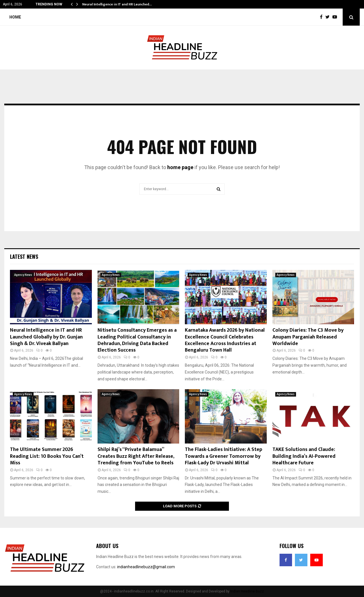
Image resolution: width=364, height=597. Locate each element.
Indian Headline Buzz (247, 591)
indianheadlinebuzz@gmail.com (146, 567)
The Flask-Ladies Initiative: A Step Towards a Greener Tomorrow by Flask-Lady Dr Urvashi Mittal (224, 456)
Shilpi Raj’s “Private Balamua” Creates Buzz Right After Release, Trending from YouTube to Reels (136, 456)
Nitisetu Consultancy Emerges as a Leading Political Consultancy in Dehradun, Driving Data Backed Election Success (137, 340)
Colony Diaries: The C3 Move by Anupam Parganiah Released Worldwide (308, 337)
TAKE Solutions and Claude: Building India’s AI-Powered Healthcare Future (304, 456)
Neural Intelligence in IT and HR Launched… (117, 4)
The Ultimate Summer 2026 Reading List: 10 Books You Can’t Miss (47, 456)
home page (180, 167)
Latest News (24, 257)
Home (15, 17)
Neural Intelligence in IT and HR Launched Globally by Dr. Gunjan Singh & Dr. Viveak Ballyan (46, 337)
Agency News (23, 275)
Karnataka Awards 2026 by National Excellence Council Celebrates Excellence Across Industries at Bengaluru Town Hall (225, 340)
